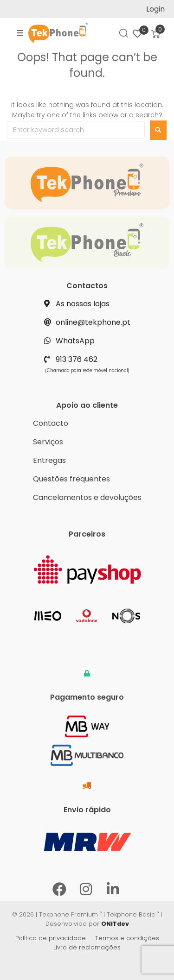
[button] (20, 33)
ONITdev (115, 924)
